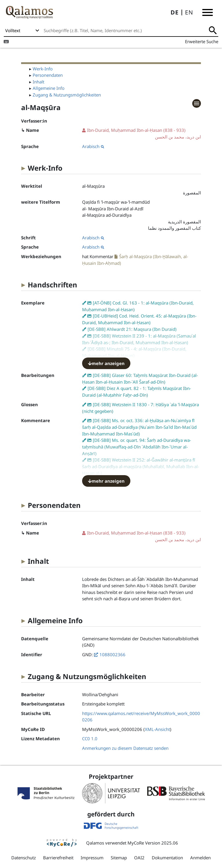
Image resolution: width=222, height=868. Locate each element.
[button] (208, 12)
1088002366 (112, 654)
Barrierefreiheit (58, 858)
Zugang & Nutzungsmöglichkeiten (67, 95)
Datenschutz (24, 858)
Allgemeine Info (49, 88)
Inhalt (38, 82)
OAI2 (139, 858)
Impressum (92, 858)
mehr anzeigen (106, 363)
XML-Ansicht (157, 729)
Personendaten (48, 75)
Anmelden (200, 858)
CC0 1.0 (90, 738)
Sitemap (119, 858)
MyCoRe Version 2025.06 (153, 843)
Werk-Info (43, 69)
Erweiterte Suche (202, 41)
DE (175, 12)
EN (189, 12)
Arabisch (93, 146)
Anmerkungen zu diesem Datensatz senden (125, 748)
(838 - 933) (141, 134)
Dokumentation (167, 858)
